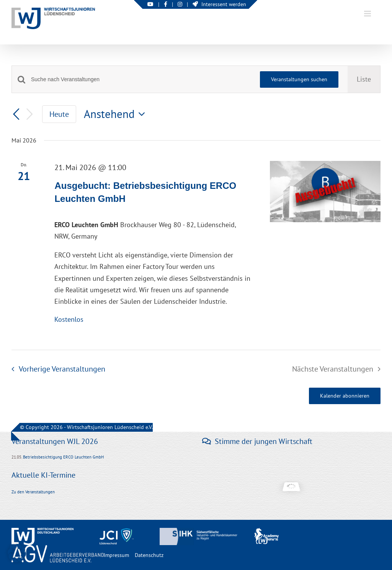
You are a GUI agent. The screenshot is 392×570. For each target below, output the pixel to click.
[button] (17, 553)
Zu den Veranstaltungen (33, 492)
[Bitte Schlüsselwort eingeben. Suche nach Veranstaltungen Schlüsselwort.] (141, 79)
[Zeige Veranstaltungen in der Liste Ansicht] (364, 79)
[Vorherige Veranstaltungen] (16, 114)
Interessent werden (219, 4)
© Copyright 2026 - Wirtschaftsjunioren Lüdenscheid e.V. (86, 427)
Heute (59, 114)
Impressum (116, 555)
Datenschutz (149, 555)
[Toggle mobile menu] (368, 14)
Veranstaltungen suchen (299, 79)
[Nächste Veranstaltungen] (30, 114)
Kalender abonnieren (345, 396)
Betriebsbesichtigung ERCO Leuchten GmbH (63, 457)
